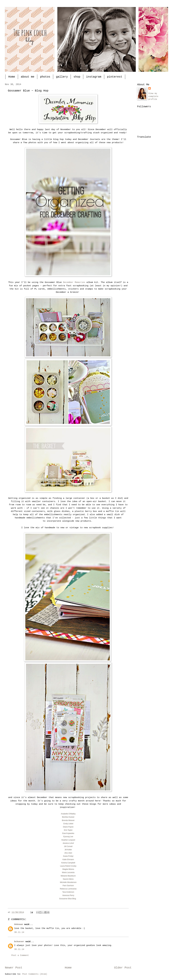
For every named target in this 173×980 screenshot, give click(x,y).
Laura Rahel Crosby (68, 866)
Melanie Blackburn (68, 876)
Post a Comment (20, 955)
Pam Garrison (68, 885)
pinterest (115, 77)
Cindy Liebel (68, 824)
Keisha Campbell (68, 863)
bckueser (19, 942)
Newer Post (14, 968)
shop (77, 77)
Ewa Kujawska (68, 833)
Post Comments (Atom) (35, 974)
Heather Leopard (68, 840)
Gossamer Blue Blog (68, 899)
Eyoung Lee (68, 837)
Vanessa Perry (68, 895)
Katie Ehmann (68, 859)
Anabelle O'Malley (68, 814)
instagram (94, 77)
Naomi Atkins (68, 879)
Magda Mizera (68, 869)
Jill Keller (68, 850)
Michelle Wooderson (68, 882)
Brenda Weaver (68, 820)
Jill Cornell (68, 846)
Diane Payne (68, 827)
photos (45, 77)
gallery (62, 77)
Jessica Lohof (68, 843)
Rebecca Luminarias (68, 889)
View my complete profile (153, 96)
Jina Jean (68, 853)
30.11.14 (19, 932)
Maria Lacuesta (68, 872)
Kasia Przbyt (68, 856)
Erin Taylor (68, 830)
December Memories (74, 282)
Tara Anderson (68, 892)
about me (28, 77)
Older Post (123, 968)
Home (12, 77)
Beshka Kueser (68, 817)
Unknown (19, 924)
